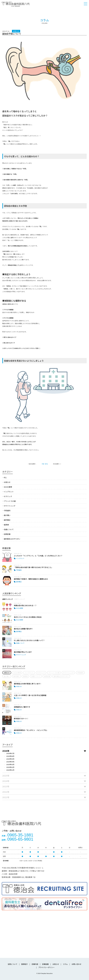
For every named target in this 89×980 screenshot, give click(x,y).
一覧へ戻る (44, 464)
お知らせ (7, 482)
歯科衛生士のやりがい (12, 539)
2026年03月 (10, 764)
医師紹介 (25, 964)
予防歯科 (7, 511)
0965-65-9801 (17, 839)
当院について (13, 964)
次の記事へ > (57, 464)
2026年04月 (10, 762)
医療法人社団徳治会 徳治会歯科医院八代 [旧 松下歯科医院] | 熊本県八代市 (16, 4)
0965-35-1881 (17, 835)
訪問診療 (7, 534)
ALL (5, 477)
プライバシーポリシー (46, 967)
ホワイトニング (10, 506)
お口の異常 (8, 487)
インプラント (9, 492)
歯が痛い (7, 515)
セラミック (8, 496)
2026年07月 (10, 753)
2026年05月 (10, 759)
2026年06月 (10, 756)
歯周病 (6, 525)
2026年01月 (10, 770)
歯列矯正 (7, 520)
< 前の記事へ (32, 464)
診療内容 (35, 964)
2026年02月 (10, 767)
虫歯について (9, 529)
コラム (65, 964)
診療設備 (45, 964)
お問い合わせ (76, 964)
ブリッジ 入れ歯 (10, 501)
